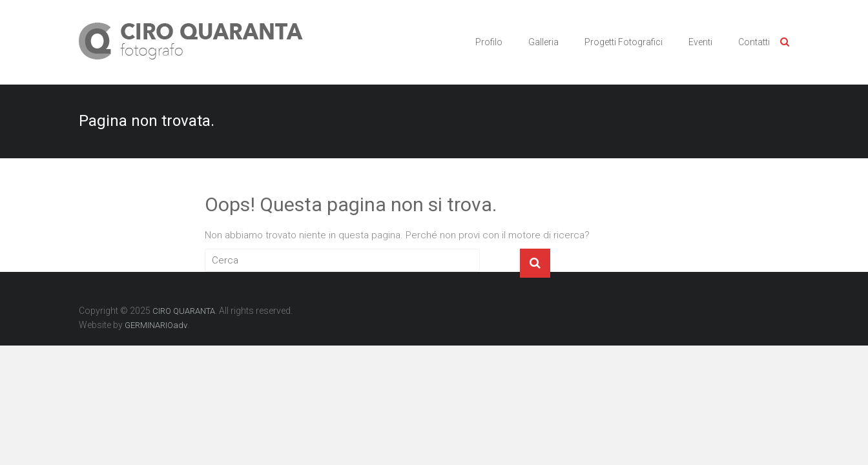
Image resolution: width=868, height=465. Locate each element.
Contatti (754, 42)
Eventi (700, 42)
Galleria (543, 42)
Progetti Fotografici (624, 42)
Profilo (489, 42)
